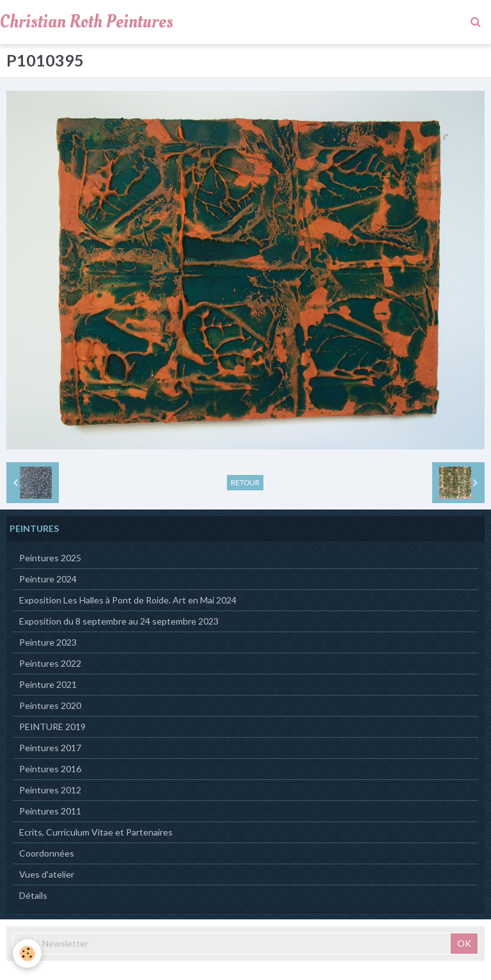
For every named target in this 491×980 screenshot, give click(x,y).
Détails (33, 895)
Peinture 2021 (48, 684)
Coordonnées (47, 853)
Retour (245, 482)
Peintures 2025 (50, 558)
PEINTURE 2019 (52, 727)
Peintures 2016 (50, 769)
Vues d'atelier (47, 874)
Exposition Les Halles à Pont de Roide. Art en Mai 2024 (128, 600)
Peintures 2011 (50, 811)
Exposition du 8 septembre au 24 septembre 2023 (119, 621)
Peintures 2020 (50, 705)
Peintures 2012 (50, 790)
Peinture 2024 (48, 579)
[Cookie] (27, 953)
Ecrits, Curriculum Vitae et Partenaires (96, 832)
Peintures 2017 (50, 748)
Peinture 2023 (48, 642)
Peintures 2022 (50, 663)
